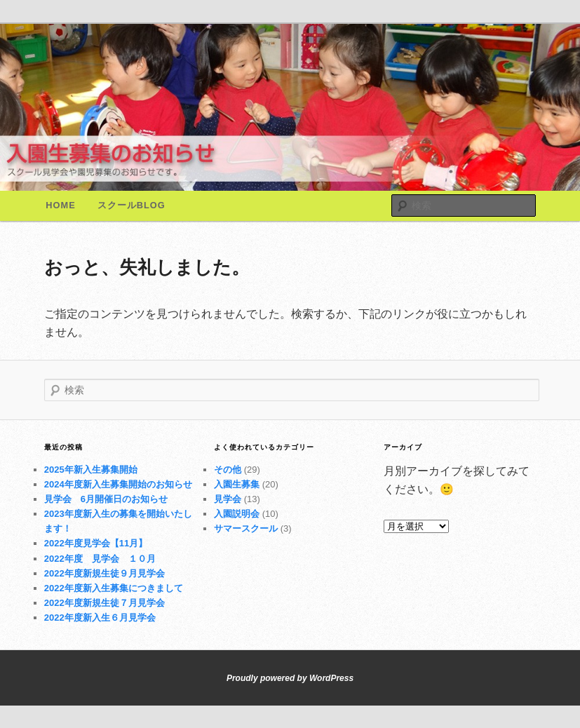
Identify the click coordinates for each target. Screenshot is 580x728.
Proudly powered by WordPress (290, 678)
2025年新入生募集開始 (91, 470)
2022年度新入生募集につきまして (114, 588)
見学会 (228, 499)
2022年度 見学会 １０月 (100, 559)
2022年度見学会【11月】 (96, 543)
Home (60, 205)
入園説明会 (237, 514)
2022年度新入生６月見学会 (100, 618)
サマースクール (246, 528)
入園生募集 (237, 484)
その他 (228, 470)
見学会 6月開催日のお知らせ (106, 499)
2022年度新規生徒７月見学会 (104, 603)
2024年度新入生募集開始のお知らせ (118, 484)
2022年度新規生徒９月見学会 (104, 573)
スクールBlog (131, 205)
